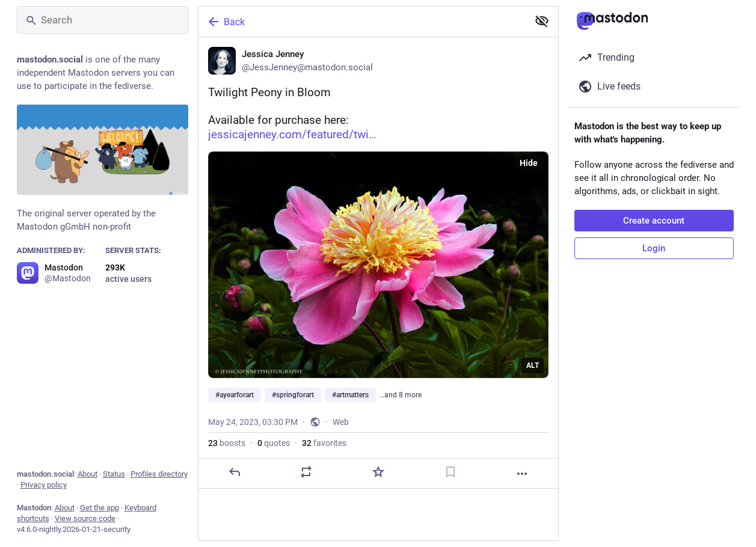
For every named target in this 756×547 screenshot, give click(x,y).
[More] (522, 474)
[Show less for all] (542, 21)
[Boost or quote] (306, 472)
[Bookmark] (450, 472)
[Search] (103, 20)
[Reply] (234, 472)
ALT (533, 365)
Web (341, 422)
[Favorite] (378, 472)
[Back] (362, 22)
